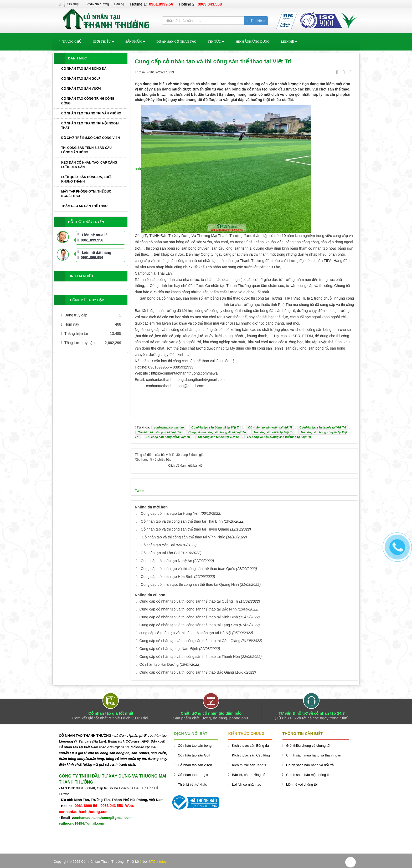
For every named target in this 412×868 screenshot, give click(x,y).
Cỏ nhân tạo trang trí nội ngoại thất (90, 126)
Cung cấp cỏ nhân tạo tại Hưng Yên (170, 513)
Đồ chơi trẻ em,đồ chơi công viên (91, 138)
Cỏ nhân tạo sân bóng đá (84, 69)
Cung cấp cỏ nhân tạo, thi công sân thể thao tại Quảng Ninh (190, 584)
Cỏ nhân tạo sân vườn (81, 89)
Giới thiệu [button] (103, 43)
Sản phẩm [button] (135, 43)
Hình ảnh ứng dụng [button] (253, 42)
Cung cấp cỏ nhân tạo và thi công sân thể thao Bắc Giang (187, 672)
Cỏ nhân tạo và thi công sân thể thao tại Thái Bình (182, 521)
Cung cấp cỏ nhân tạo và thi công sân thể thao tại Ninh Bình (189, 617)
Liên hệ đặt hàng (97, 253)
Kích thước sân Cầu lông (251, 755)
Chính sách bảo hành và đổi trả (310, 765)
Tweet (140, 491)
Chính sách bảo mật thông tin (308, 775)
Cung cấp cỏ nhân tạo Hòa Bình (167, 577)
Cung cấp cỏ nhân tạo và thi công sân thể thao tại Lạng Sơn (189, 625)
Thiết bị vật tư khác (192, 784)
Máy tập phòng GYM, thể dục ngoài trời (86, 194)
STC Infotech (158, 862)
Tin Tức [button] (216, 43)
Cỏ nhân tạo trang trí (194, 775)
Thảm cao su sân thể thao (84, 206)
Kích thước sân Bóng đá (251, 746)
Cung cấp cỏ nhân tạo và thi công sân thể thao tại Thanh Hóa (190, 657)
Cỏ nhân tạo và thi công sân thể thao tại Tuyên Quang (185, 529)
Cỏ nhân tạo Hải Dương (159, 664)
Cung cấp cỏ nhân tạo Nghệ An (166, 561)
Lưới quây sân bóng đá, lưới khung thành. (86, 179)
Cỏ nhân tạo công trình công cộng (88, 101)
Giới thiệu (73, 4)
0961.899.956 (90, 240)
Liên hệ (119, 4)
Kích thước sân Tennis (249, 765)
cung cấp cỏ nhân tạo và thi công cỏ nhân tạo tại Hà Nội (185, 633)
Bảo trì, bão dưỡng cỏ (249, 775)
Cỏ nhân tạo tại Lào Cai (160, 553)
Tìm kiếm (256, 20)
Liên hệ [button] (289, 43)
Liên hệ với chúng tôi (302, 784)
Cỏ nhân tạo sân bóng (195, 746)
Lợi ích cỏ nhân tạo (247, 784)
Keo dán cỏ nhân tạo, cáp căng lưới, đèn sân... (89, 165)
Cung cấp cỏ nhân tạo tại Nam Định (169, 649)
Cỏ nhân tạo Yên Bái (158, 545)
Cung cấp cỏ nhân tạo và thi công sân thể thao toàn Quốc (188, 569)
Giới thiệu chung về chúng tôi (308, 746)
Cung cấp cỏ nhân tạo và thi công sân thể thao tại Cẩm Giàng (190, 641)
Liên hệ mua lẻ (95, 235)
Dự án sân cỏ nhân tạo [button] (176, 42)
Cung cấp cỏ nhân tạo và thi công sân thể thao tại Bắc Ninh (188, 609)
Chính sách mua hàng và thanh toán (314, 755)
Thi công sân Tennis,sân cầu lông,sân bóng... (86, 150)
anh (138, 169)
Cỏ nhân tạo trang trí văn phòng (91, 113)
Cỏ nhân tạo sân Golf (81, 79)
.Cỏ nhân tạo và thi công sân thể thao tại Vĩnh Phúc (183, 537)
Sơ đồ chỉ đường (97, 4)
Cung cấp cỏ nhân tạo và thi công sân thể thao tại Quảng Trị (189, 601)
